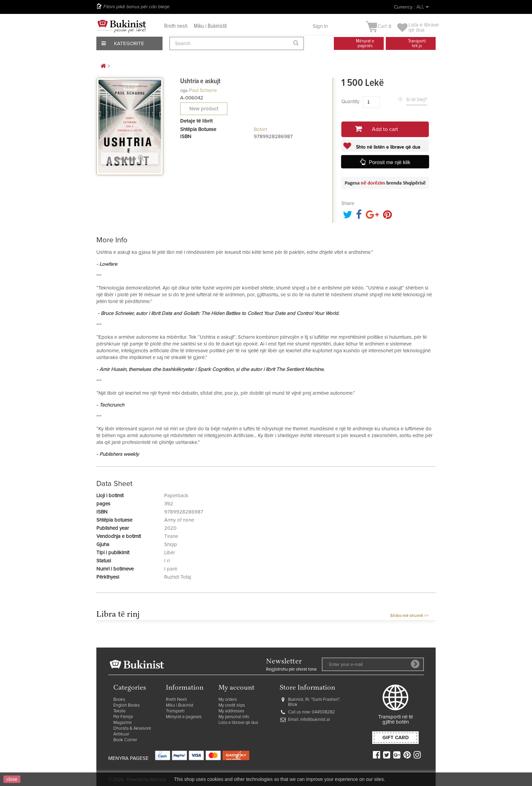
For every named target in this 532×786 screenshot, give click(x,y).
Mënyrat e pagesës (184, 717)
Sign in (320, 26)
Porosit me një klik (390, 162)
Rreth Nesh (176, 700)
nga (184, 90)
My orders (228, 700)
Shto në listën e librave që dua (387, 147)
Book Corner (125, 740)
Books (119, 700)
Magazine (122, 723)
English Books (127, 705)
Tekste (119, 711)
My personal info (234, 717)
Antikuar (121, 734)
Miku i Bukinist (180, 705)
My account (236, 688)
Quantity (350, 102)
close (12, 779)
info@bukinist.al (315, 720)
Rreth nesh (176, 26)
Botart (260, 129)
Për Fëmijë (123, 717)
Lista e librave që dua (238, 723)
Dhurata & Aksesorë (132, 728)
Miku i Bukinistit (210, 26)
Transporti (175, 711)
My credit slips (232, 705)
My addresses (231, 711)
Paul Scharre (203, 90)
